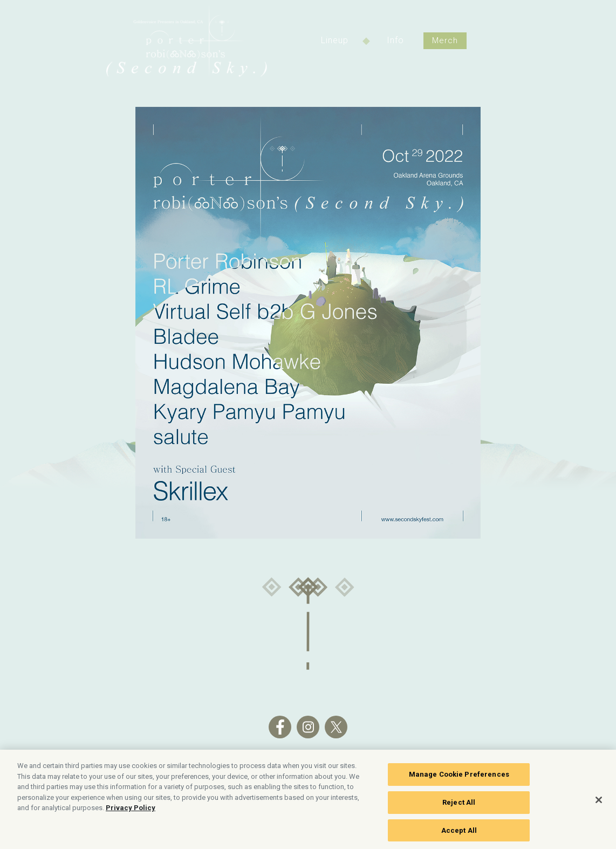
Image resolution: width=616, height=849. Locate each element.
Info (395, 40)
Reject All (459, 804)
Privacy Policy (131, 810)
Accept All (459, 833)
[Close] (599, 802)
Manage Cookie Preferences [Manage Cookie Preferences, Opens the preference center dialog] (459, 777)
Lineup (335, 40)
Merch (445, 40)
